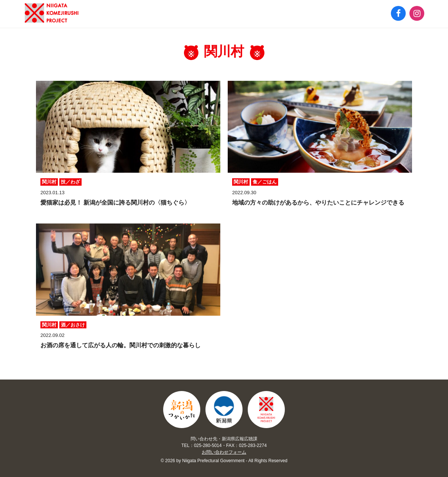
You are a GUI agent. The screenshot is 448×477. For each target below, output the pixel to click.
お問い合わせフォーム (224, 452)
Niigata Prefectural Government (224, 410)
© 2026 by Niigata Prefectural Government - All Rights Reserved (224, 461)
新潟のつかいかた (52, 13)
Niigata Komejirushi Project (266, 410)
